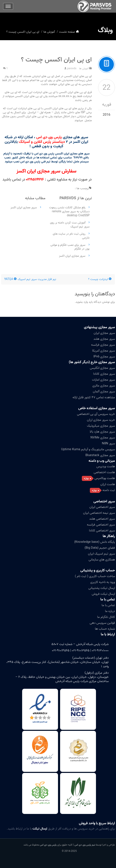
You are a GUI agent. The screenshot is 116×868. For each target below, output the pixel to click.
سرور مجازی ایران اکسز (72, 256)
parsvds (72, 68)
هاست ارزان (108, 484)
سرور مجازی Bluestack (100, 455)
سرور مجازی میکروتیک (101, 426)
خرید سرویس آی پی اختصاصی (96, 414)
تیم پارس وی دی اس (85, 845)
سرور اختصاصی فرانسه (101, 525)
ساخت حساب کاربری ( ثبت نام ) (95, 576)
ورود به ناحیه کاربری (103, 582)
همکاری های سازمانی (102, 560)
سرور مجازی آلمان (104, 392)
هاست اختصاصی (104, 472)
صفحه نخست (67, 32)
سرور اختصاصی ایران (102, 507)
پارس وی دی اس (48, 845)
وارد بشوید (82, 302)
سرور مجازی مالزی (104, 386)
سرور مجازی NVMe (103, 438)
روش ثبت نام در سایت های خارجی (71, 236)
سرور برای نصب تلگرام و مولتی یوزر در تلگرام (70, 247)
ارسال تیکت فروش (103, 594)
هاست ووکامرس (105, 478)
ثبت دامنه (109, 490)
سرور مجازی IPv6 (104, 357)
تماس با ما (108, 599)
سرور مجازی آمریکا (104, 351)
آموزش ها (49, 32)
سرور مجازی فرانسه (103, 345)
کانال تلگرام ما (106, 617)
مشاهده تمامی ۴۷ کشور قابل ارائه (94, 397)
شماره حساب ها (105, 629)
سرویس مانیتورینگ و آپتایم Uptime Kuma (88, 449)
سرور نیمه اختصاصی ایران (99, 513)
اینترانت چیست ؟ (100, 279)
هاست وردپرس (106, 466)
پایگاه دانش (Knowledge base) (95, 542)
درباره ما (110, 611)
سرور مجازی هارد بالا (102, 432)
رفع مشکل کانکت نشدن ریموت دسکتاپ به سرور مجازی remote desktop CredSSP (69, 212)
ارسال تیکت (40, 829)
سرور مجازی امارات (103, 380)
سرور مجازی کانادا (104, 374)
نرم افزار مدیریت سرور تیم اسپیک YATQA (30, 279)
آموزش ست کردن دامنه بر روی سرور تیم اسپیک (70, 225)
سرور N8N (108, 443)
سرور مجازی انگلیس (102, 368)
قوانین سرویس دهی (102, 623)
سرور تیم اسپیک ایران (101, 554)
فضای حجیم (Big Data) (100, 548)
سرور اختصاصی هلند (102, 519)
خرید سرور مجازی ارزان (101, 420)
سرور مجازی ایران (104, 333)
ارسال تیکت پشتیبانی (102, 588)
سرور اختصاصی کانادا (102, 531)
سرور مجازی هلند (104, 339)
